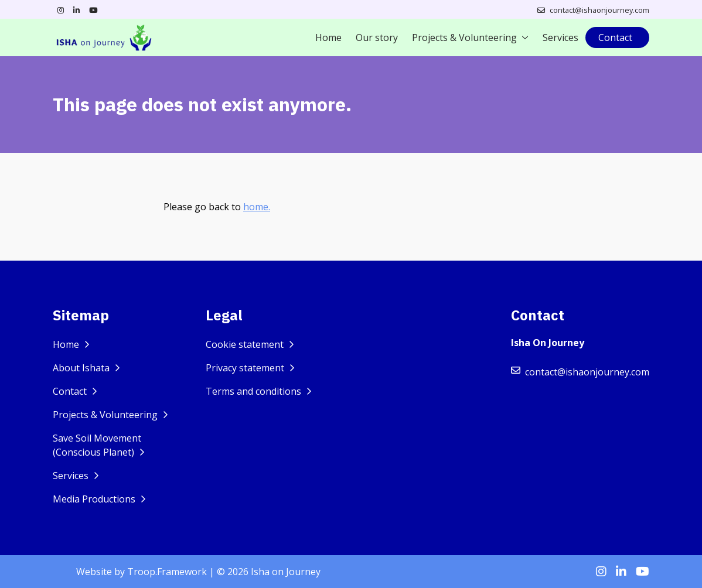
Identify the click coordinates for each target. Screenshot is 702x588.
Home (328, 37)
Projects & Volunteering (464, 37)
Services (560, 37)
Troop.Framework (167, 572)
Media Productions (95, 499)
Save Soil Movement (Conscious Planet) (97, 445)
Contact (615, 37)
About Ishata (82, 368)
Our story (377, 37)
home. (257, 207)
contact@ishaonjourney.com (599, 10)
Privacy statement (246, 368)
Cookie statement (246, 344)
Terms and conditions (255, 391)
